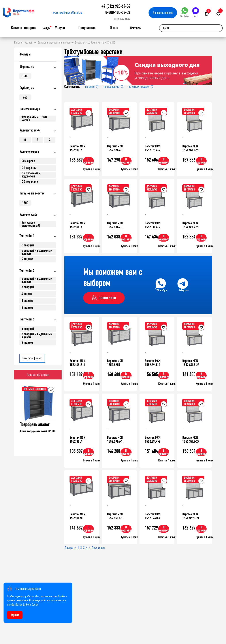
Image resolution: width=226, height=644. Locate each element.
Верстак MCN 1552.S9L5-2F (191, 363)
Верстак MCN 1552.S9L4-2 (153, 439)
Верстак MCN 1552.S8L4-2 (153, 225)
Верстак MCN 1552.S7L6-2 (153, 148)
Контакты (136, 28)
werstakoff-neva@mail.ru (68, 12)
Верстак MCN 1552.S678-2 (153, 516)
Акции (47, 28)
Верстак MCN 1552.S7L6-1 (115, 148)
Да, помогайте (104, 298)
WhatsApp (185, 12)
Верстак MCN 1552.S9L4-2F (191, 439)
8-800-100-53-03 (118, 12)
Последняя (98, 548)
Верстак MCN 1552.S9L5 (115, 363)
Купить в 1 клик (92, 169)
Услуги (60, 28)
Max (196, 12)
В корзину (88, 161)
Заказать (163, 13)
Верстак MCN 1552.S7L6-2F (191, 148)
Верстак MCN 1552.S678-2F (191, 516)
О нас (114, 28)
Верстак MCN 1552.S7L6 (77, 148)
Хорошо (15, 615)
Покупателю (87, 28)
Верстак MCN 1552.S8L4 (77, 225)
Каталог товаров (23, 28)
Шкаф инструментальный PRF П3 (37, 431)
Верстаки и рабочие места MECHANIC (95, 43)
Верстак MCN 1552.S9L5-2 (153, 363)
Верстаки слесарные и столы (54, 43)
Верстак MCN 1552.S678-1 (115, 516)
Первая (69, 548)
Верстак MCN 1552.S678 (77, 516)
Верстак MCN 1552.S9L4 (77, 439)
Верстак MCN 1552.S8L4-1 (115, 225)
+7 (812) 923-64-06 (116, 6)
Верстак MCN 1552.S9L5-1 (77, 363)
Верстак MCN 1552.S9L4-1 (115, 439)
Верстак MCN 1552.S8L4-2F (191, 225)
